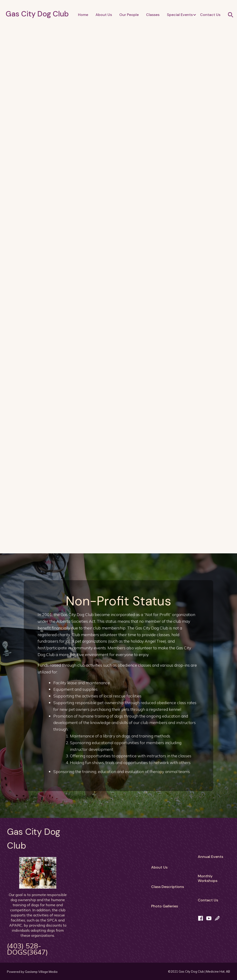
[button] (180, 15)
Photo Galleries (165, 906)
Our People (129, 15)
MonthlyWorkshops (208, 878)
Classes (153, 15)
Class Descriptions (168, 887)
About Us (104, 15)
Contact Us (210, 15)
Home (83, 15)
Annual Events (210, 857)
